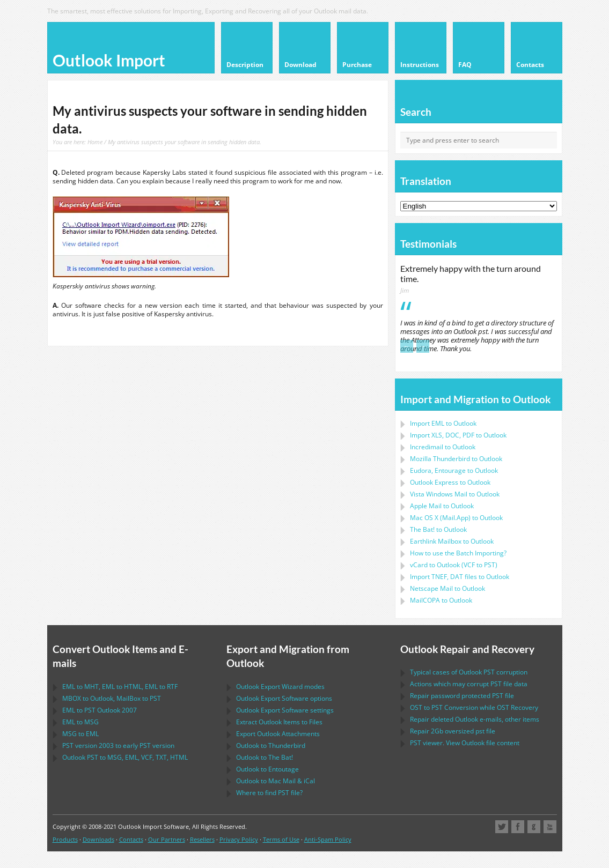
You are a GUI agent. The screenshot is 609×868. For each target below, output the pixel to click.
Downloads (98, 839)
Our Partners (167, 839)
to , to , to (120, 687)
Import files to (460, 577)
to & (276, 781)
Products (65, 839)
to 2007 (100, 710)
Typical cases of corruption (469, 672)
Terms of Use (281, 839)
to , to (112, 698)
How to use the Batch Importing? (458, 553)
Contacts (131, 839)
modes (280, 687)
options (284, 698)
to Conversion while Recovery (474, 707)
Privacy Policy (239, 839)
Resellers (202, 839)
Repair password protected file (462, 696)
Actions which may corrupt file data (469, 684)
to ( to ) (454, 565)
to (456, 459)
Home (95, 142)
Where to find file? (269, 793)
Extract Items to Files (279, 722)
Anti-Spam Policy (328, 839)
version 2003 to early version (118, 745)
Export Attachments (278, 734)
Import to (443, 423)
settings (285, 710)
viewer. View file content (465, 743)
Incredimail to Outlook (443, 447)
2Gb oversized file (453, 731)
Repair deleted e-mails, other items (475, 719)
